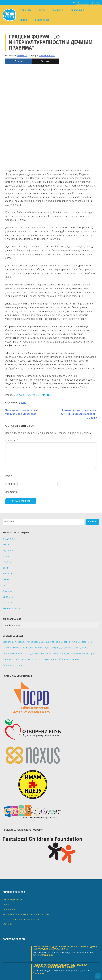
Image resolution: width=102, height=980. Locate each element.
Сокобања (8, 597)
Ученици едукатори (13, 665)
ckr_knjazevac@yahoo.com (23, 946)
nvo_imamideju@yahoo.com (24, 954)
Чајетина (7, 562)
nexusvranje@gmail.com (22, 962)
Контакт (96, 3)
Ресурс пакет (42, 20)
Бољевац (7, 574)
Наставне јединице (12, 770)
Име (9, 476)
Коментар (12, 440)
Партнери (58, 10)
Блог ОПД (7, 794)
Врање (6, 568)
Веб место (11, 492)
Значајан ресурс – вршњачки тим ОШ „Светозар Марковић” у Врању (79, 414)
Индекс (24, 20)
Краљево (7, 603)
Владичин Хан (10, 539)
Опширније (47, 825)
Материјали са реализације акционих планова (26, 784)
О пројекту (25, 10)
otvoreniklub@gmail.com (22, 938)
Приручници (77, 10)
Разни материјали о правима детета (21, 789)
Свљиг (6, 556)
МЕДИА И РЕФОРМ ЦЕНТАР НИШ (32, 395)
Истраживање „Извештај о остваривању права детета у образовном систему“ (41, 659)
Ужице (6, 579)
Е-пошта (11, 484)
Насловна (82, 3)
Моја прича (8, 550)
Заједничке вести (11, 608)
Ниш (24, 402)
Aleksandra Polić (47, 56)
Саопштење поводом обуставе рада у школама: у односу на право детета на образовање (47, 642)
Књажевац (8, 591)
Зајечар (6, 545)
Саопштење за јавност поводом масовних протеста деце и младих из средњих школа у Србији (50, 654)
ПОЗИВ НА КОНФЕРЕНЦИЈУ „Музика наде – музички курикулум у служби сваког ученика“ (46, 648)
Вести (42, 10)
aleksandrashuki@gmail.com (24, 930)
